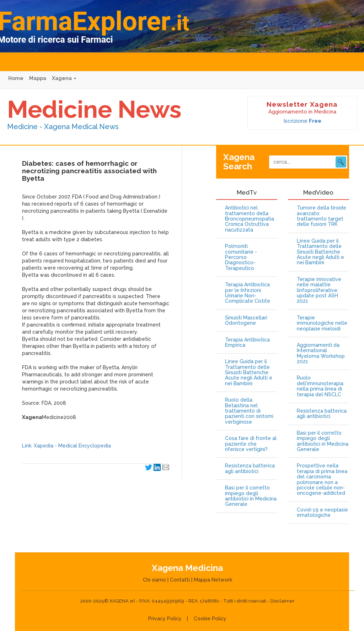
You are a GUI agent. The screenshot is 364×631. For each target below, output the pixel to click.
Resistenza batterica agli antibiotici (250, 468)
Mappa (38, 78)
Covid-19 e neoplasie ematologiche (322, 513)
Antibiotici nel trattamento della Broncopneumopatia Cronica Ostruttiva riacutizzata (250, 219)
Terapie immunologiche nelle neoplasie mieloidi (322, 323)
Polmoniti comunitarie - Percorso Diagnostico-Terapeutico (241, 257)
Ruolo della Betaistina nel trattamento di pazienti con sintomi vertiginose (249, 411)
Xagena (64, 78)
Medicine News (94, 109)
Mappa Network (213, 580)
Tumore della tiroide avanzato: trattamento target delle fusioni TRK (322, 216)
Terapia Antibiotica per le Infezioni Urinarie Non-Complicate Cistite (248, 293)
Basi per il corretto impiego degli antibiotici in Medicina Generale (251, 496)
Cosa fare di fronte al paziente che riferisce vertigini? (251, 444)
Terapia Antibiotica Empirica (247, 343)
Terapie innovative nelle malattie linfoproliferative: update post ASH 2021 (319, 290)
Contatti (180, 580)
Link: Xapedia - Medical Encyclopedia (66, 446)
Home (16, 78)
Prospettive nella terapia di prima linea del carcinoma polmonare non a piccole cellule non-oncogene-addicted (322, 479)
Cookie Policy (210, 619)
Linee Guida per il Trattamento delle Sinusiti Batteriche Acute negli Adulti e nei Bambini (249, 373)
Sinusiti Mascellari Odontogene (246, 320)
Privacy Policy (165, 619)
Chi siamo (154, 580)
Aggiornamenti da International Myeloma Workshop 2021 (321, 353)
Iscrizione (302, 121)
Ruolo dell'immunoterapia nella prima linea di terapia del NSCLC (320, 386)
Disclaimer (283, 601)
